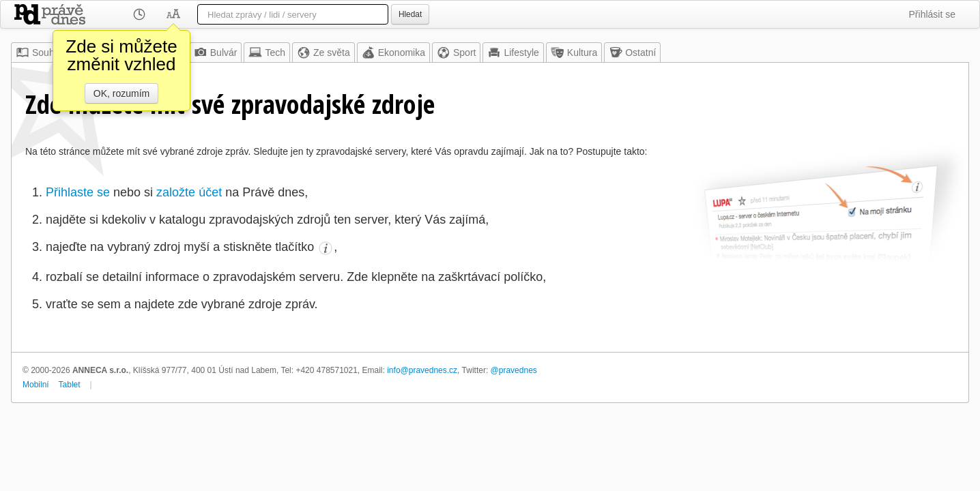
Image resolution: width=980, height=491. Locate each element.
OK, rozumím (121, 93)
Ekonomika (393, 53)
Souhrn (39, 53)
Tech (267, 53)
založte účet (189, 192)
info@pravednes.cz (422, 370)
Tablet (70, 385)
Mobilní (36, 385)
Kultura (574, 53)
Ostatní (632, 53)
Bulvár (216, 53)
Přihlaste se (78, 192)
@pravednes (514, 370)
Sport (456, 53)
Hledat (410, 14)
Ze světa (323, 53)
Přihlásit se (932, 14)
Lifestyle (513, 53)
